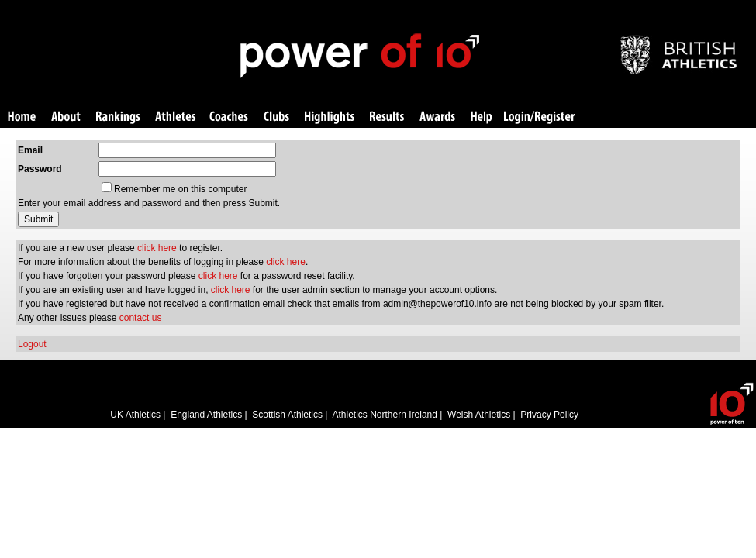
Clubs (276, 117)
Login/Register (540, 117)
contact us (141, 318)
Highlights (330, 117)
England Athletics (206, 415)
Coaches (229, 117)
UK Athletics (135, 415)
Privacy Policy (549, 415)
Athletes (176, 117)
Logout (32, 344)
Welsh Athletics (479, 415)
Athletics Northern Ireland (385, 415)
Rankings (118, 117)
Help (482, 117)
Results (387, 117)
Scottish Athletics (287, 415)
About (66, 117)
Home (22, 117)
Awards (437, 117)
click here (157, 248)
